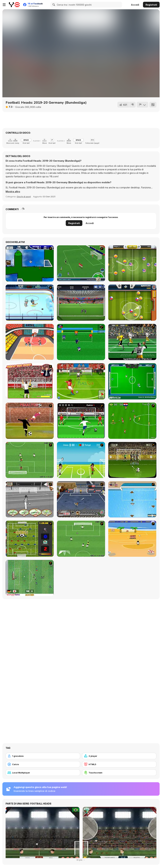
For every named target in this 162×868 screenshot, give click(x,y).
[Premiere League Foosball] (30, 539)
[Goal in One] (30, 263)
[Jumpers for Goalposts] (30, 421)
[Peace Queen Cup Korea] (81, 381)
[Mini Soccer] (81, 342)
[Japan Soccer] (30, 578)
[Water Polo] (132, 499)
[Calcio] (43, 764)
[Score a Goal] (81, 421)
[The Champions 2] (81, 539)
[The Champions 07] (30, 460)
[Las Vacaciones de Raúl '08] (132, 539)
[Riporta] (142, 105)
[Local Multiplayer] (43, 773)
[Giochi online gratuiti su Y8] (14, 5)
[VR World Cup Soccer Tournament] (132, 381)
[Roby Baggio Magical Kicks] (81, 263)
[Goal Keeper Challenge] (81, 303)
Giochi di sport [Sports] (24, 197)
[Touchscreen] (119, 773)
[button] (13, 192)
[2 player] (119, 756)
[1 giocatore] (43, 756)
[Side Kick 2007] (132, 421)
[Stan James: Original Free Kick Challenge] (30, 499)
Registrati (151, 5)
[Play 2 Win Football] (132, 460)
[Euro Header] (81, 460)
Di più (81, 860)
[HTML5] (119, 764)
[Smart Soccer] (132, 303)
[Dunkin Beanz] (30, 342)
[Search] (53, 5)
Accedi (135, 5)
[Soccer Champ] (132, 263)
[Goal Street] (81, 499)
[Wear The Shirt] (30, 381)
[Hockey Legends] (30, 303)
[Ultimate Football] (132, 342)
